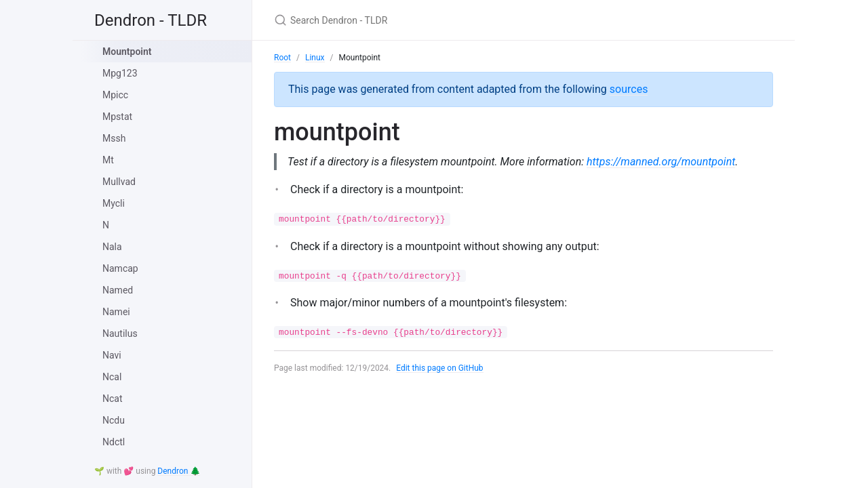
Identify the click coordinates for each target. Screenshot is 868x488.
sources (629, 89)
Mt (108, 160)
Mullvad (119, 182)
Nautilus (120, 333)
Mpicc (115, 95)
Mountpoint (127, 52)
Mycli (114, 203)
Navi (112, 355)
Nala (112, 247)
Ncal (112, 377)
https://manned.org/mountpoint (662, 162)
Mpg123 (120, 73)
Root (282, 58)
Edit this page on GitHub (440, 368)
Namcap (120, 268)
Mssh (114, 138)
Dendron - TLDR (151, 20)
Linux (315, 58)
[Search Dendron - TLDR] (434, 20)
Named (118, 290)
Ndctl (114, 442)
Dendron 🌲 (179, 471)
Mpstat (117, 117)
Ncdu (114, 420)
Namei (116, 312)
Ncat (113, 399)
